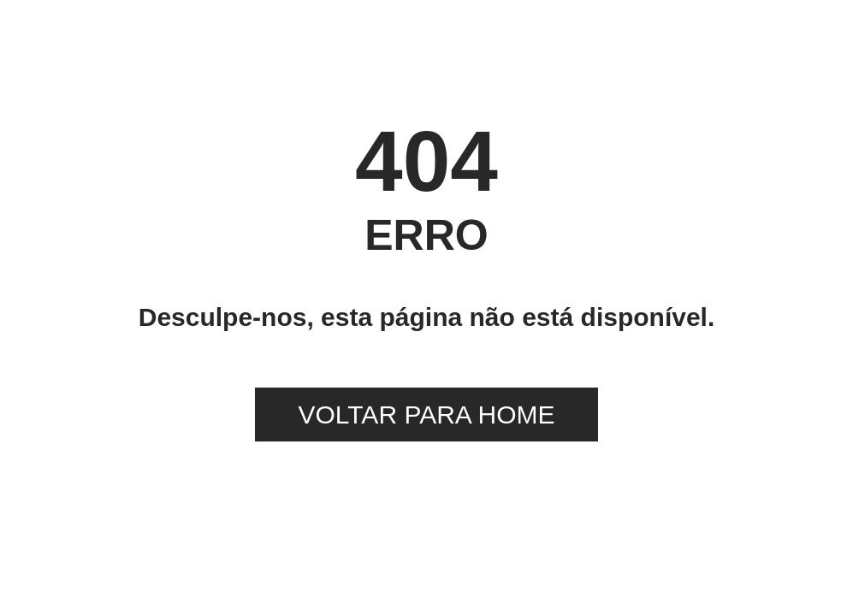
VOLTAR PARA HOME (426, 415)
